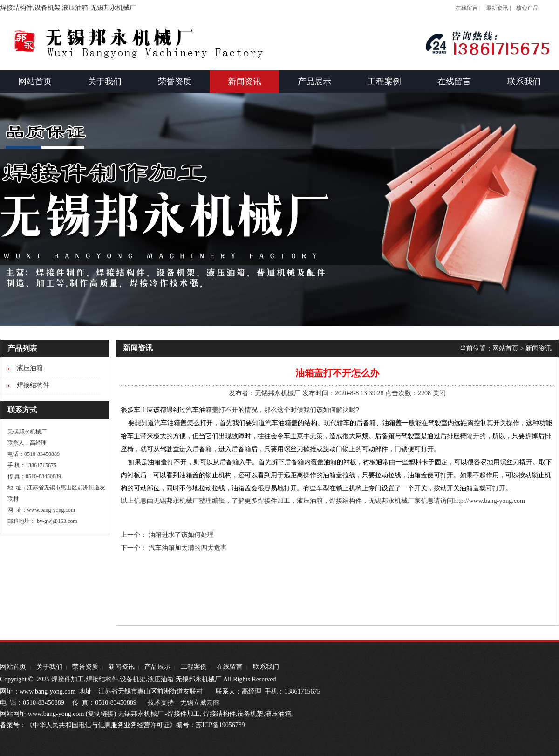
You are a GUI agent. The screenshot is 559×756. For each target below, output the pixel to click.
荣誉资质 (85, 667)
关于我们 (49, 667)
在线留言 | (468, 8)
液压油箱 (161, 679)
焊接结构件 (102, 679)
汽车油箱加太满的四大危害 (188, 548)
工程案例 (194, 667)
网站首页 (505, 348)
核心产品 (527, 8)
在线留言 (230, 667)
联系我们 (266, 667)
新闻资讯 (539, 348)
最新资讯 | (498, 8)
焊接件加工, (68, 679)
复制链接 (101, 714)
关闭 (439, 393)
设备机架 (133, 679)
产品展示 (157, 667)
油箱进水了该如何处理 (181, 535)
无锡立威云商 (200, 703)
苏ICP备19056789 (220, 725)
